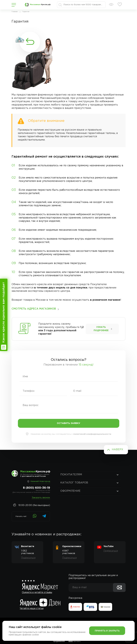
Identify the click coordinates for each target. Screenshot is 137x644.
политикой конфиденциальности (92, 434)
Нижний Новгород (40, 481)
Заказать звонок (41, 498)
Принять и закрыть (107, 631)
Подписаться (28, 558)
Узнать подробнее (101, 329)
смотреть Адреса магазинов (34, 309)
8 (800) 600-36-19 (37, 488)
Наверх (118, 450)
